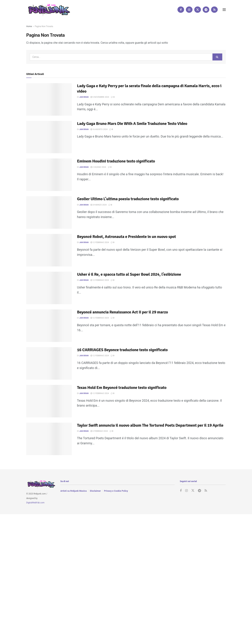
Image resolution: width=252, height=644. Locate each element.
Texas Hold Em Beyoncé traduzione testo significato (122, 388)
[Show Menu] (224, 10)
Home (29, 26)
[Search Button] (217, 57)
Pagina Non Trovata (44, 26)
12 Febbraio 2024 (100, 242)
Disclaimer (95, 491)
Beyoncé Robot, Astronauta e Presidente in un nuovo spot (126, 237)
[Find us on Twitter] (198, 10)
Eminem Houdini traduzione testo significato (116, 161)
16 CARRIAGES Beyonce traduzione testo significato (122, 350)
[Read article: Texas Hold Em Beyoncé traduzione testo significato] (49, 401)
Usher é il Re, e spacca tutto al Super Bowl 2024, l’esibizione (129, 274)
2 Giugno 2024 (98, 167)
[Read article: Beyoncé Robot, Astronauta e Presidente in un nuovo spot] (49, 250)
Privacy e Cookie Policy (116, 491)
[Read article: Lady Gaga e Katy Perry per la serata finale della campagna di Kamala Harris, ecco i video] (49, 99)
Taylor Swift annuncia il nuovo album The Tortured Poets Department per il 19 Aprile (150, 425)
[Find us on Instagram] (189, 10)
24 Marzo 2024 (99, 205)
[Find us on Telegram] (206, 10)
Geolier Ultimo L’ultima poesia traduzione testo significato (128, 199)
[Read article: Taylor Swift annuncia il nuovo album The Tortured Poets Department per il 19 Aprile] (49, 439)
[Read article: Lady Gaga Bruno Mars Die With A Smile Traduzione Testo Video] (49, 137)
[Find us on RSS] (214, 10)
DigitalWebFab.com (35, 503)
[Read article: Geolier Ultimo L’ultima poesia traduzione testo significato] (49, 212)
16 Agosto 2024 (99, 129)
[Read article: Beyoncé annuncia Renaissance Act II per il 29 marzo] (49, 326)
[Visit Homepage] (48, 10)
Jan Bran (84, 97)
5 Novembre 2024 (100, 97)
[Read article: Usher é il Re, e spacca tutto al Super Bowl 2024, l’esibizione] (49, 288)
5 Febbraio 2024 (99, 431)
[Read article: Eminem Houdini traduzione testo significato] (49, 175)
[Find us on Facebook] (181, 10)
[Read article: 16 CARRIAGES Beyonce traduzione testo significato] (49, 363)
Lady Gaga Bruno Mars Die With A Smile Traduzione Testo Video (132, 124)
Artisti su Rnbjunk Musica (73, 491)
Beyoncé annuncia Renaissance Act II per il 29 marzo (122, 312)
